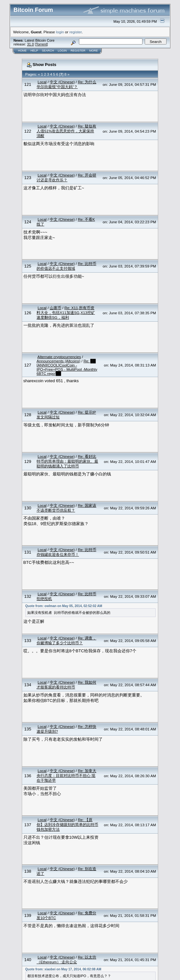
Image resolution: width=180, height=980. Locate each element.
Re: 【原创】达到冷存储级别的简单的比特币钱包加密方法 (67, 824)
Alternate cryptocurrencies (59, 357)
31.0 (30, 44)
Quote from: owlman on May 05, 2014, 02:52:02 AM (64, 606)
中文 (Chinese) (62, 82)
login (60, 32)
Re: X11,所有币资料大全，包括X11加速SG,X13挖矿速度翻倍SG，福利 (66, 313)
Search (48, 51)
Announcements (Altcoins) (58, 361)
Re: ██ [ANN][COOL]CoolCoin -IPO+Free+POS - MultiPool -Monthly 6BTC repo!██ (67, 367)
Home (22, 51)
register (75, 32)
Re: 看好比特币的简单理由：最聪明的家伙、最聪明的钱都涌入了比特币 (67, 461)
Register (78, 51)
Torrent (41, 44)
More (94, 51)
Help (34, 51)
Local (42, 82)
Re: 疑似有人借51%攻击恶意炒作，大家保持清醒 (66, 131)
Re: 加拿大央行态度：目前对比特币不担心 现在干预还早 (66, 775)
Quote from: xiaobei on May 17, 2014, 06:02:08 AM (63, 969)
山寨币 (56, 308)
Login (62, 51)
